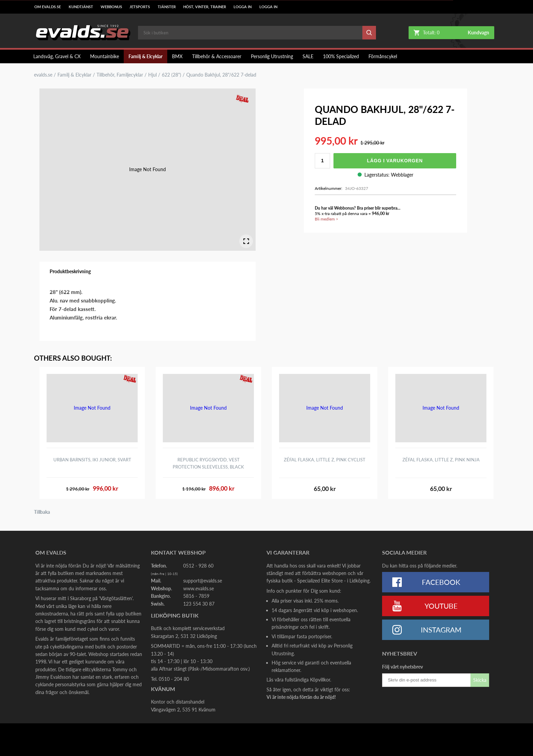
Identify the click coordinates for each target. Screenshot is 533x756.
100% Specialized (341, 56)
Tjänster (167, 7)
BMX (177, 56)
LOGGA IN (243, 7)
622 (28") (171, 75)
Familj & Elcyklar (145, 56)
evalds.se (43, 75)
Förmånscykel (383, 56)
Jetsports (140, 7)
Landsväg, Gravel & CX (57, 56)
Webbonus (111, 7)
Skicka (480, 680)
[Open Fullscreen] (246, 241)
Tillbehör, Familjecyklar (120, 75)
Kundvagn (478, 33)
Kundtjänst (81, 7)
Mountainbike (105, 56)
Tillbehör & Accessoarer (217, 56)
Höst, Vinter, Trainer (205, 7)
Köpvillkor (320, 680)
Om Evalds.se (48, 7)
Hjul (152, 75)
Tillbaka (42, 512)
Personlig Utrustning (272, 56)
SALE (308, 56)
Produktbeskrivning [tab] (70, 271)
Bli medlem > (326, 219)
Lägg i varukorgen (395, 161)
